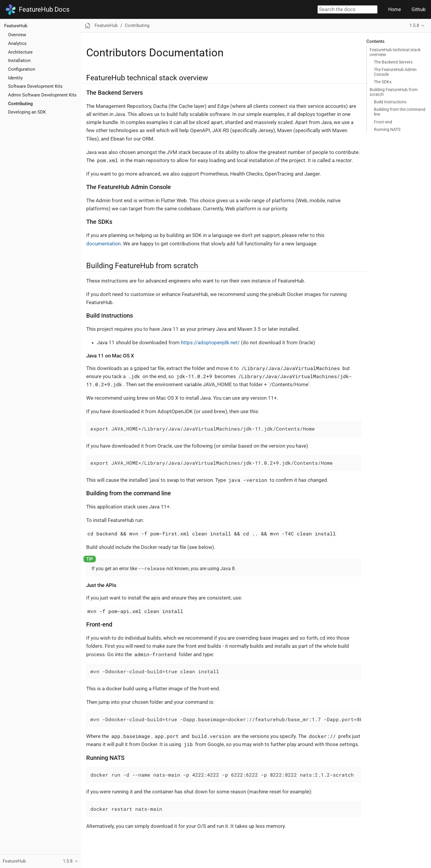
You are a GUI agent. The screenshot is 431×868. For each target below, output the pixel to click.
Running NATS (387, 129)
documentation (103, 244)
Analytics (17, 43)
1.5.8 (414, 25)
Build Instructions (390, 102)
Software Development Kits (35, 86)
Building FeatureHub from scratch (394, 92)
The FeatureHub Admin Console (395, 72)
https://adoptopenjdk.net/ (210, 342)
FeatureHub (16, 26)
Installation (19, 61)
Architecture (20, 52)
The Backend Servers (393, 62)
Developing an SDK (27, 112)
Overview (17, 35)
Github (419, 9)
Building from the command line (400, 112)
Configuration (22, 69)
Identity (15, 78)
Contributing (21, 104)
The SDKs (383, 82)
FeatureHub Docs (37, 10)
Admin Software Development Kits (42, 95)
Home (394, 9)
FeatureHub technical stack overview (395, 52)
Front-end (383, 122)
